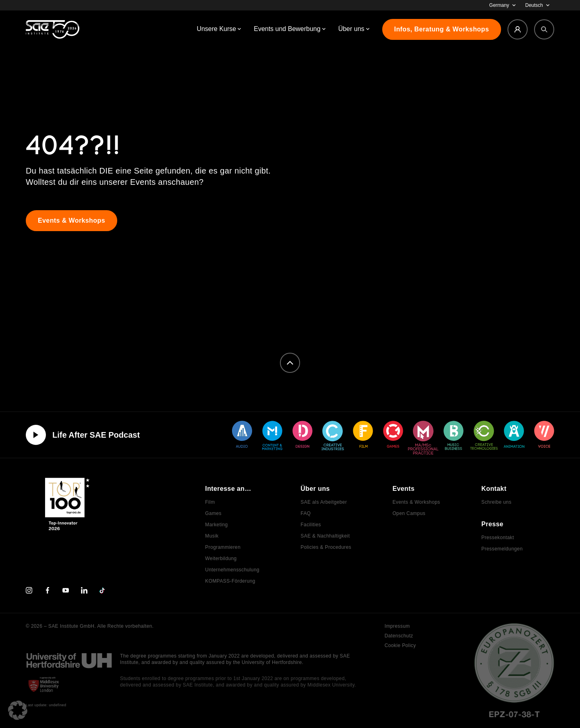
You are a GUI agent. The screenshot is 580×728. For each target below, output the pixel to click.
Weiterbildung (221, 558)
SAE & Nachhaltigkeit (325, 536)
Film (210, 502)
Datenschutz (399, 636)
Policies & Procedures (326, 547)
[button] (18, 710)
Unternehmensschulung (232, 570)
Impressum (397, 626)
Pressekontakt (498, 538)
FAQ (306, 513)
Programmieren (223, 547)
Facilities (311, 525)
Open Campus (409, 513)
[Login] (518, 29)
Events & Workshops (416, 502)
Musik (212, 536)
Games (213, 513)
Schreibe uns (496, 502)
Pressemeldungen (502, 549)
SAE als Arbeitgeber (324, 502)
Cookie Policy (400, 645)
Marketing (216, 525)
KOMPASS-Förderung (230, 581)
